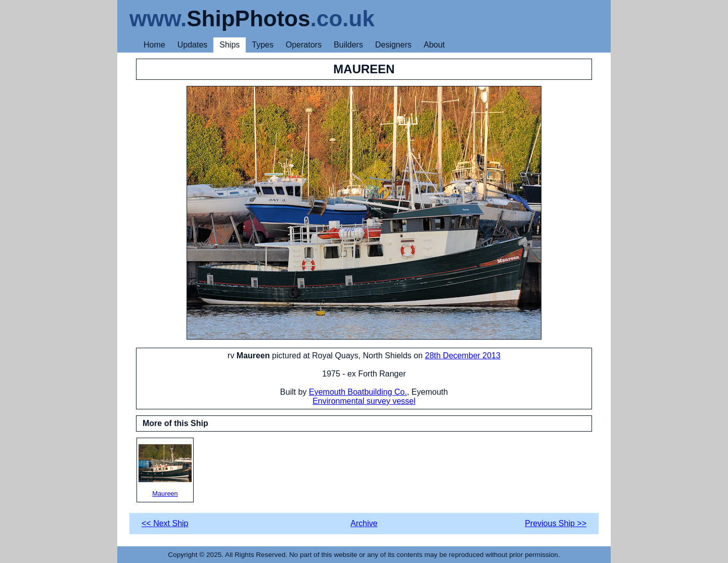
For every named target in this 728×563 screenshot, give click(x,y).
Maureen (165, 471)
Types (263, 45)
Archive (364, 523)
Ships (230, 45)
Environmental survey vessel (364, 401)
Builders (348, 45)
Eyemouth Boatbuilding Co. (358, 392)
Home (154, 45)
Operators (304, 45)
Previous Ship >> (556, 523)
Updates (193, 45)
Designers (393, 45)
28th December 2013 (462, 356)
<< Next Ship (165, 523)
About (434, 45)
